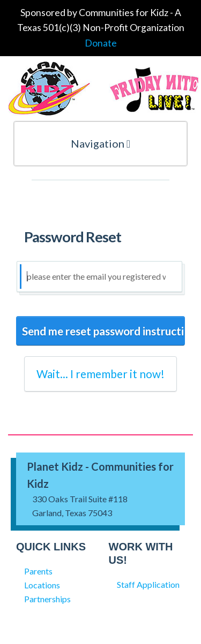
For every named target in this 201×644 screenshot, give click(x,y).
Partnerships (47, 599)
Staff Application (148, 584)
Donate (101, 43)
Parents (38, 571)
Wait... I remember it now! (100, 374)
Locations (42, 585)
